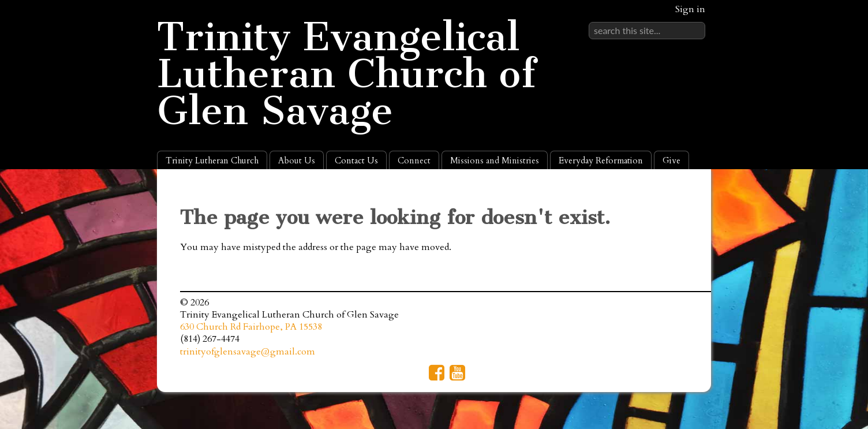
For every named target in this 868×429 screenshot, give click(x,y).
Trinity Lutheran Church (212, 161)
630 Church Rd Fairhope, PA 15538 (251, 327)
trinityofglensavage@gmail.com (248, 352)
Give (671, 161)
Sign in (690, 9)
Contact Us (356, 161)
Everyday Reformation (601, 161)
